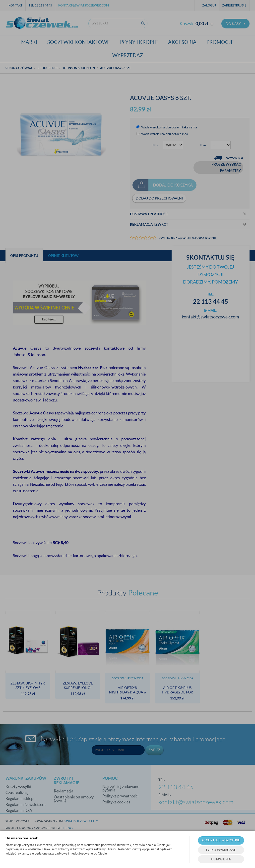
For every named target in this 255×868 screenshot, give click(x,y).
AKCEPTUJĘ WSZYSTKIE (221, 840)
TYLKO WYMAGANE (221, 850)
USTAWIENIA (221, 859)
